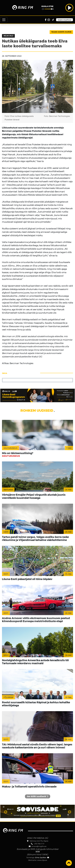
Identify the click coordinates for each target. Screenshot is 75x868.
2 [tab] (39, 814)
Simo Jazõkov (42, 858)
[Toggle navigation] (4, 20)
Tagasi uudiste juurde (61, 32)
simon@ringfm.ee (39, 846)
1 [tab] (36, 814)
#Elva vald (8, 36)
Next (69, 811)
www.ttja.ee (42, 860)
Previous (6, 811)
